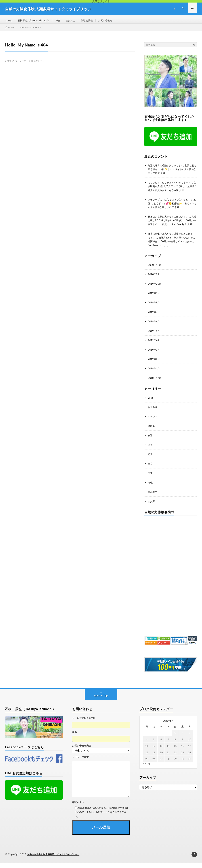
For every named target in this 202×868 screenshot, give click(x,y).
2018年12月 (155, 384)
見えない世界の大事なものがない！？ (169, 219)
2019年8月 (154, 308)
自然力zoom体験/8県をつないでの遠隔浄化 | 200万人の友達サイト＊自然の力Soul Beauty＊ (172, 247)
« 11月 (147, 769)
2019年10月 (155, 290)
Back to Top (101, 701)
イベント (153, 422)
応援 (150, 450)
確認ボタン (78, 808)
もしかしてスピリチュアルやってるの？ (171, 185)
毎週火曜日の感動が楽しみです (166, 168)
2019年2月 (154, 365)
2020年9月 (154, 280)
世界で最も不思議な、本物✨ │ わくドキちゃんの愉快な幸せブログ (172, 172)
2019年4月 (154, 346)
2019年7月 (154, 318)
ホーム (9, 21)
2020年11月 (155, 271)
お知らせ (153, 413)
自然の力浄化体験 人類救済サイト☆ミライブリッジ (55, 860)
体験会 (152, 431)
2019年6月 (154, 327)
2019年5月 (154, 337)
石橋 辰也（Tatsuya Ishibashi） (36, 21)
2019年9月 (154, 299)
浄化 (62, 21)
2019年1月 (154, 374)
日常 (150, 469)
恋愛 (150, 460)
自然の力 (75, 21)
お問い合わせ (112, 21)
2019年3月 (154, 355)
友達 (150, 441)
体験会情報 (92, 21)
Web (151, 403)
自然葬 (152, 507)
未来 (150, 478)
